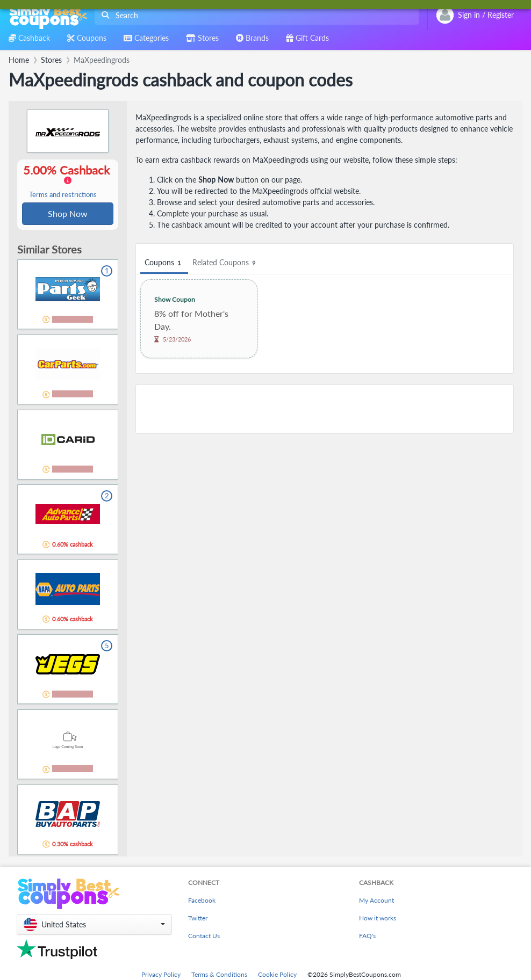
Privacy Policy (161, 975)
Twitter (198, 919)
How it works (378, 919)
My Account (376, 901)
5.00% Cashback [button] (68, 182)
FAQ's (367, 937)
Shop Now (68, 214)
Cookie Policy (277, 975)
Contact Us (204, 937)
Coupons (164, 263)
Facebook (202, 901)
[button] (94, 925)
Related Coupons (225, 263)
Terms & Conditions (219, 975)
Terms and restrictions (63, 195)
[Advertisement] (325, 409)
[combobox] (254, 15)
